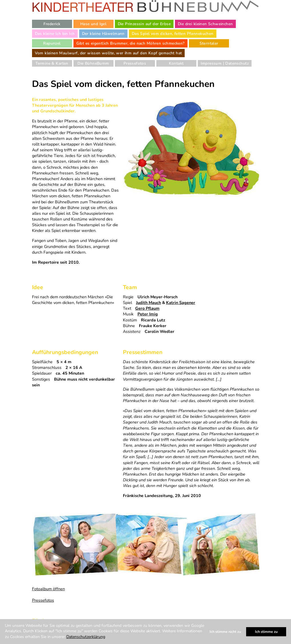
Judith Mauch (149, 303)
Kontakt (176, 63)
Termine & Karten (52, 63)
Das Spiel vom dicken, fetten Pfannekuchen (173, 34)
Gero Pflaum (147, 308)
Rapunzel (52, 43)
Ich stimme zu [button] (266, 632)
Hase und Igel (93, 24)
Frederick (52, 24)
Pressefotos (135, 63)
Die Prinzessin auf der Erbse (144, 24)
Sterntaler (209, 43)
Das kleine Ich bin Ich (55, 34)
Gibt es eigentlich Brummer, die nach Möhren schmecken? (130, 43)
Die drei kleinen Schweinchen (205, 24)
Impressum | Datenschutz (225, 63)
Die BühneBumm (93, 63)
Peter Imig (148, 314)
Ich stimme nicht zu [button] (225, 632)
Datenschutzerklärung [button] (86, 637)
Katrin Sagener (181, 303)
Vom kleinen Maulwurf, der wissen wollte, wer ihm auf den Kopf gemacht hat (108, 53)
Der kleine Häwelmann (103, 34)
